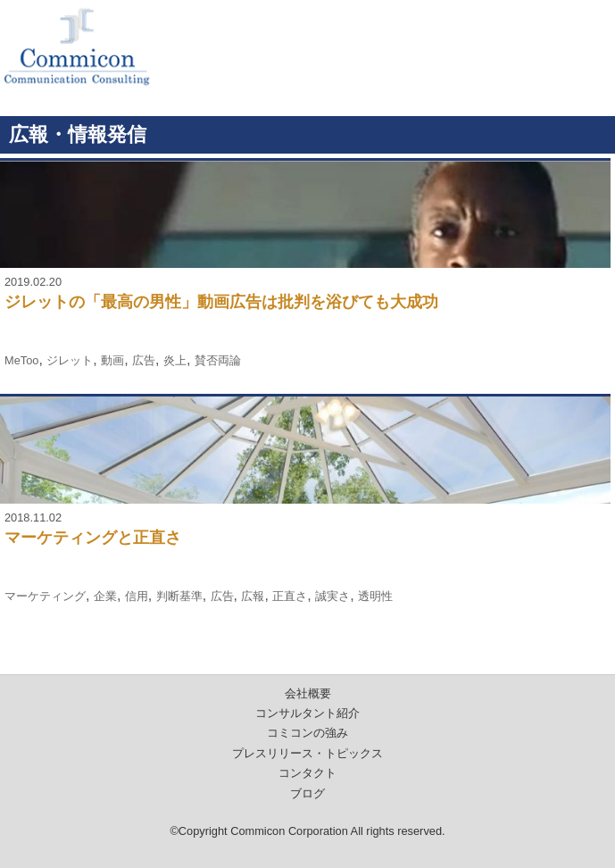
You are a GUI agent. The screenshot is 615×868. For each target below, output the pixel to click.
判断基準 (179, 596)
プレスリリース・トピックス (307, 753)
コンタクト (307, 773)
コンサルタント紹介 (307, 713)
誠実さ (332, 596)
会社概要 (308, 693)
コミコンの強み (307, 733)
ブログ (307, 793)
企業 (105, 596)
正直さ (290, 596)
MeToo (21, 360)
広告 (144, 360)
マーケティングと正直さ (93, 538)
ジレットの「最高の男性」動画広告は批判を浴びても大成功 (221, 302)
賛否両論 (218, 360)
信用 (137, 596)
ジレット (70, 360)
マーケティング (45, 596)
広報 (253, 596)
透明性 (375, 596)
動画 (112, 360)
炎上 (175, 360)
